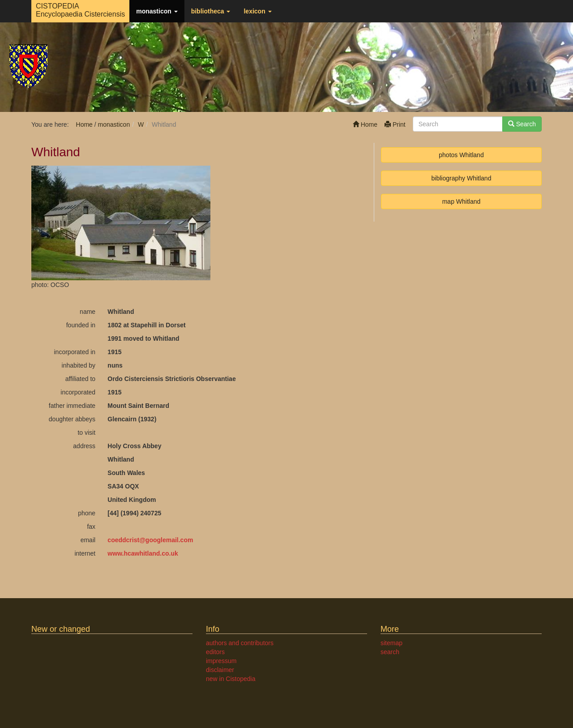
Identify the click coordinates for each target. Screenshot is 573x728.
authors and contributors (240, 643)
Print (395, 124)
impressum (221, 661)
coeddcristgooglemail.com (150, 540)
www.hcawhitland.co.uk (143, 553)
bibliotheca (211, 11)
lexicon (257, 11)
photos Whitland (461, 155)
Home (365, 124)
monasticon (157, 11)
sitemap (391, 643)
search (390, 652)
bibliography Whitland (462, 178)
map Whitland (462, 201)
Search (522, 124)
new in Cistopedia (231, 679)
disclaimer (220, 670)
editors (215, 652)
